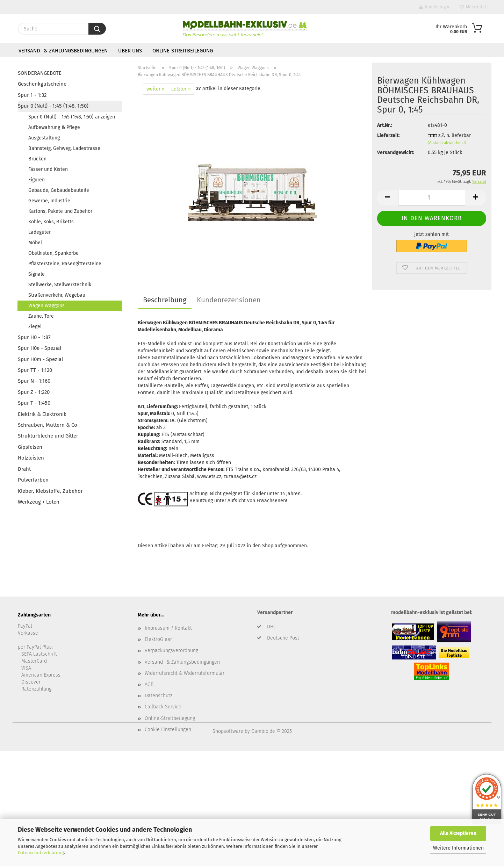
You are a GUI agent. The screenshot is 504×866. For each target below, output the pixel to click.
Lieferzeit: (388, 135)
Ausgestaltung (44, 138)
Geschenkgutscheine (42, 84)
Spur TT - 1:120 (35, 370)
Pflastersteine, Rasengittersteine (65, 264)
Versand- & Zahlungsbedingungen (63, 51)
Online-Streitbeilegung (183, 51)
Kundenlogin (434, 7)
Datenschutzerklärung (41, 853)
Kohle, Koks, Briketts (51, 222)
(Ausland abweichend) (447, 143)
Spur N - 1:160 (34, 381)
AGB (149, 684)
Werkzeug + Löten (39, 502)
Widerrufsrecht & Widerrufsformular (185, 673)
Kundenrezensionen (229, 300)
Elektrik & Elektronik (42, 414)
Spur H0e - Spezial (39, 348)
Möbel (35, 243)
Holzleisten (31, 458)
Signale (37, 274)
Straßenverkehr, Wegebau (57, 295)
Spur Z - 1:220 (34, 392)
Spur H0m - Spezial (40, 359)
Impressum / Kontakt (168, 628)
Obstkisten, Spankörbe (53, 253)
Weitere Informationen (458, 848)
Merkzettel (473, 7)
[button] (388, 198)
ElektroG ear (158, 639)
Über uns (130, 51)
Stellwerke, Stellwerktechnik (60, 285)
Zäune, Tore (41, 316)
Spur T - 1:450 (34, 403)
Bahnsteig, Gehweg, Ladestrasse (64, 148)
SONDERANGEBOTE (40, 73)
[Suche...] (97, 29)
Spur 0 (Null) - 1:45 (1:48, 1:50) (53, 106)
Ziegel (35, 327)
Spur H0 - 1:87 (34, 337)
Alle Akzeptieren (458, 833)
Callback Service (163, 707)
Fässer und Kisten (48, 169)
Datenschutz (159, 696)
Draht (24, 469)
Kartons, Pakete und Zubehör (60, 211)
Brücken (37, 159)
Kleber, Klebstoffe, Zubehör (50, 491)
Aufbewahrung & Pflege (54, 127)
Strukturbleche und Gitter (48, 436)
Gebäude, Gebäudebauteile (59, 190)
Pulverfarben (33, 480)
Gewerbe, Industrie (49, 201)
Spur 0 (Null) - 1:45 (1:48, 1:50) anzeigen (72, 117)
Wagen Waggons (46, 306)
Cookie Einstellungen (168, 730)
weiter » (156, 89)
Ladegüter (39, 232)
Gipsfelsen (30, 447)
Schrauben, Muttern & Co (48, 425)
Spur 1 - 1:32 (32, 95)
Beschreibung (165, 300)
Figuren (37, 180)
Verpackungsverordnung (171, 651)
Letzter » (181, 89)
